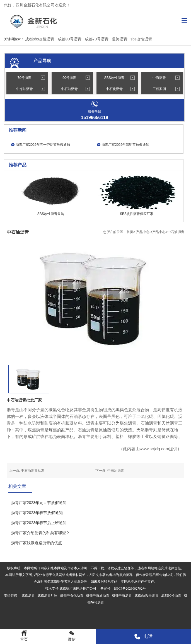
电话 (143, 637)
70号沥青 (24, 78)
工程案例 (159, 89)
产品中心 (143, 232)
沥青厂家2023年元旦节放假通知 (39, 503)
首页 (130, 232)
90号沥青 (69, 78)
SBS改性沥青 (114, 78)
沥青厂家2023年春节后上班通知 (39, 523)
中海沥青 (159, 78)
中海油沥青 (25, 89)
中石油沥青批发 (33, 471)
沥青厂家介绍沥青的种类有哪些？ (40, 533)
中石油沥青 (69, 89)
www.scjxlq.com (154, 449)
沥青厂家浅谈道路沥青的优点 (37, 543)
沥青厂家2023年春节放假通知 (37, 513)
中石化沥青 (114, 89)
